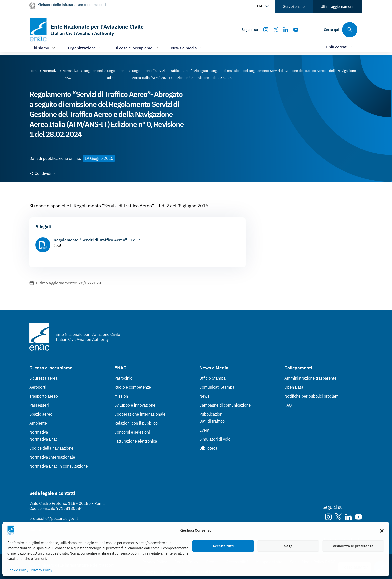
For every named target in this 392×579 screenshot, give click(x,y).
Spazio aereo (41, 414)
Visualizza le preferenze (353, 546)
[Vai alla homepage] (87, 30)
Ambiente (38, 423)
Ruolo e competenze (133, 387)
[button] (382, 530)
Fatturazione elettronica (136, 441)
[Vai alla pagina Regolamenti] (94, 71)
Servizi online (294, 6)
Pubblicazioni (211, 414)
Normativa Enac (44, 439)
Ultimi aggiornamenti (338, 6)
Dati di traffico (212, 421)
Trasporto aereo (44, 396)
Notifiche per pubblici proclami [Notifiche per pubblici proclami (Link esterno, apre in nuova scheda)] (312, 396)
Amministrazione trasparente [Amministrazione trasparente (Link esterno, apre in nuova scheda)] (311, 378)
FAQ (288, 405)
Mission (121, 396)
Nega (288, 546)
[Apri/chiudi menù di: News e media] (187, 48)
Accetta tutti (223, 546)
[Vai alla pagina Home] (34, 71)
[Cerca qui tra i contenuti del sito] (341, 30)
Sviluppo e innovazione (135, 405)
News (204, 396)
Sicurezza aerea (44, 378)
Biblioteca (208, 448)
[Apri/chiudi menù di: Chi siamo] (44, 48)
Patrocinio (124, 378)
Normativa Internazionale (52, 457)
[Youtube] (296, 30)
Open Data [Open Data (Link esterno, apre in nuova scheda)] (294, 387)
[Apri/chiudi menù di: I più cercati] (340, 47)
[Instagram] (266, 30)
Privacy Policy (42, 570)
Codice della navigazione (51, 448)
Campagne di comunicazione (225, 405)
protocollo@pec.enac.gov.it (54, 518)
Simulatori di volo (215, 439)
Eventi (205, 430)
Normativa (39, 432)
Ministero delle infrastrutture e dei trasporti (72, 4)
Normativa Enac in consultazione (59, 466)
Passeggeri (39, 405)
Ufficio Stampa (213, 378)
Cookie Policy (18, 570)
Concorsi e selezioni (132, 432)
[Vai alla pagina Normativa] (51, 71)
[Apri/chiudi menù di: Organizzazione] (85, 48)
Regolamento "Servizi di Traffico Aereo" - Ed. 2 (97, 240)
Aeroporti (38, 387)
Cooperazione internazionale (140, 414)
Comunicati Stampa (217, 387)
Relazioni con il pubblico (136, 423)
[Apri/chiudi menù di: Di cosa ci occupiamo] (137, 48)
